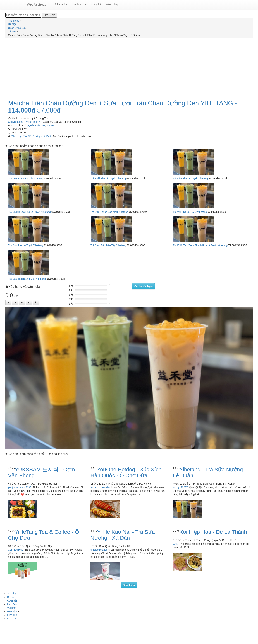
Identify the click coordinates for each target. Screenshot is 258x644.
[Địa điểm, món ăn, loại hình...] (23, 15)
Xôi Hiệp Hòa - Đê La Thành (213, 532)
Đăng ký (96, 4)
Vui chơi (12, 608)
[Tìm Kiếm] (49, 15)
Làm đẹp (12, 604)
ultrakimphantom (100, 550)
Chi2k (176, 544)
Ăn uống (12, 594)
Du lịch (11, 597)
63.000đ (48, 178)
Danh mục (79, 4)
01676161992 (16, 550)
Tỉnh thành (60, 4)
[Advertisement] (129, 67)
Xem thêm (129, 585)
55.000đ (133, 212)
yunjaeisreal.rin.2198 (20, 487)
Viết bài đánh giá (143, 286)
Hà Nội (50, 125)
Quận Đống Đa (37, 125)
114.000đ (22, 110)
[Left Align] (8, 303)
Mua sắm (12, 611)
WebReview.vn (38, 4)
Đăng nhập (112, 4)
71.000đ (233, 245)
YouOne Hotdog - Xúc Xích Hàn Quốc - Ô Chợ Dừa (126, 472)
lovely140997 (180, 487)
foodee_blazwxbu (100, 487)
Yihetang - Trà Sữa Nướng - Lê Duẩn (32, 136)
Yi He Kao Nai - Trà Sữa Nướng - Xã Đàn (123, 535)
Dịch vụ (12, 619)
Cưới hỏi (12, 601)
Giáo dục (12, 615)
